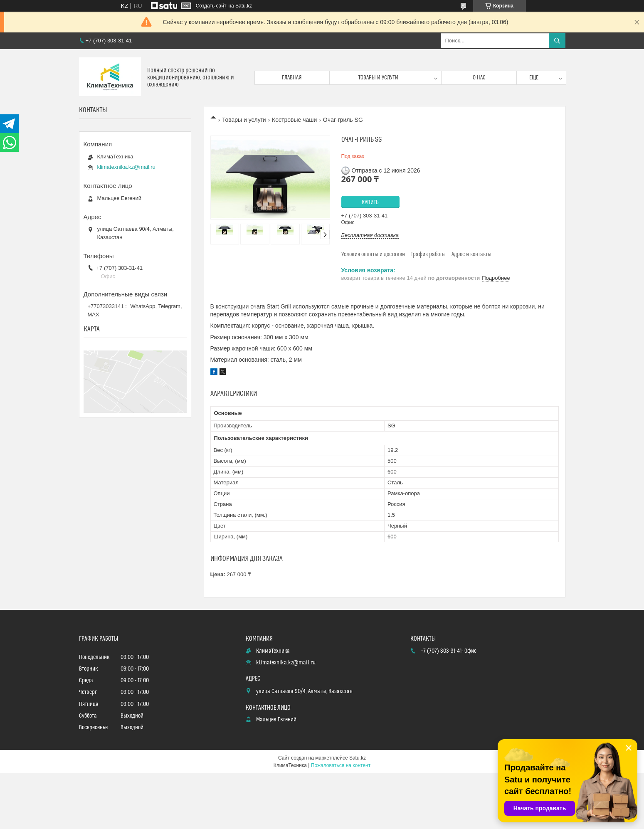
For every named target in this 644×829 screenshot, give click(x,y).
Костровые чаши (294, 120)
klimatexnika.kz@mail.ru (126, 167)
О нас (479, 78)
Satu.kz (358, 758)
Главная (292, 78)
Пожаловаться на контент (341, 765)
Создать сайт (211, 6)
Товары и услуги (378, 78)
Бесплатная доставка (370, 235)
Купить (370, 202)
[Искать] (557, 41)
